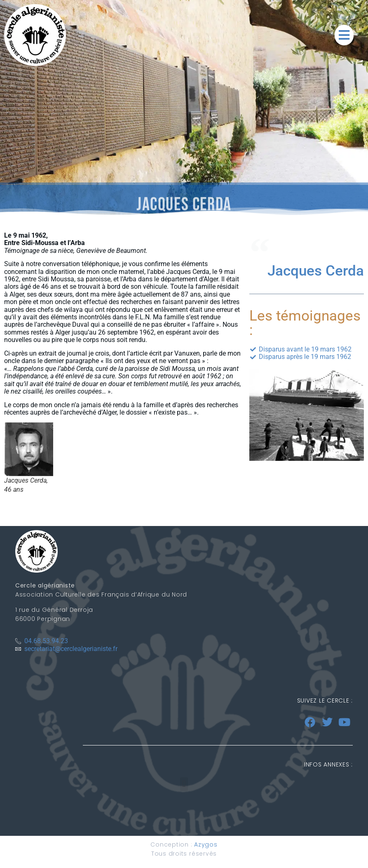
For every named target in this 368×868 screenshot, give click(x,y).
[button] (344, 35)
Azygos (206, 844)
